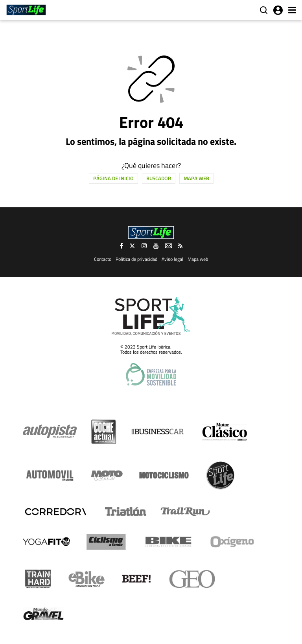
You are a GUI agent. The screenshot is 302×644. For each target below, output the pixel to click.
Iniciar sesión (278, 10)
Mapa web (196, 178)
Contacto (103, 259)
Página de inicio (113, 178)
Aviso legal (172, 259)
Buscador (159, 178)
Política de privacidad (136, 259)
